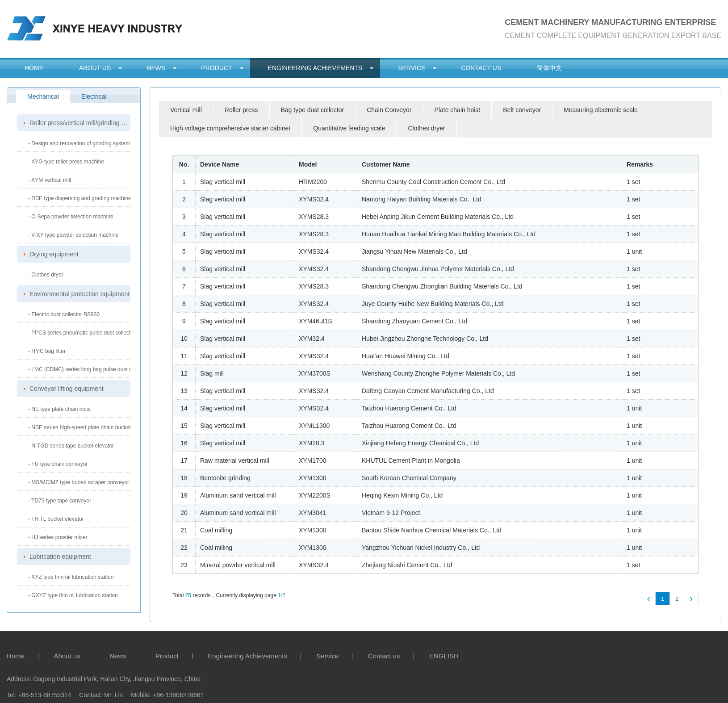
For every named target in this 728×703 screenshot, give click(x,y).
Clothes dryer (426, 128)
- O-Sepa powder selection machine (71, 217)
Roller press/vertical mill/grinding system (80, 123)
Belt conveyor (522, 110)
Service (412, 68)
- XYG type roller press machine (66, 162)
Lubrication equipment (60, 557)
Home (34, 68)
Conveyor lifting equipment (67, 389)
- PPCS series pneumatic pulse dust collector (82, 333)
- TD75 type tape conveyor (60, 501)
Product (216, 68)
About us (95, 68)
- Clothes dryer (46, 275)
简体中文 (549, 68)
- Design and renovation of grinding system (79, 143)
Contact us (481, 68)
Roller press (241, 110)
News (156, 68)
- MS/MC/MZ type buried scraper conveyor (79, 482)
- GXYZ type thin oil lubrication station (73, 595)
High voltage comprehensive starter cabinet (230, 128)
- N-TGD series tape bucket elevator (71, 446)
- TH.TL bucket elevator (56, 519)
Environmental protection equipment (79, 294)
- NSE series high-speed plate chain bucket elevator (90, 427)
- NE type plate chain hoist (59, 409)
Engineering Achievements (315, 68)
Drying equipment (54, 254)
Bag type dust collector (313, 110)
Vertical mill (186, 110)
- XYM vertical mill (50, 180)
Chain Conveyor (389, 110)
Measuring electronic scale (601, 110)
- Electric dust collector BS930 (64, 314)
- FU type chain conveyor (58, 464)
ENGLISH (444, 656)
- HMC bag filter (47, 351)
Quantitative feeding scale (349, 128)
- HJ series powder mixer (58, 537)
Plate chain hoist (458, 110)
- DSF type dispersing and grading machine (80, 198)
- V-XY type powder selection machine (73, 235)
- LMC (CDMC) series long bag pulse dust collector (89, 369)
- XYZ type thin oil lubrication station (71, 577)
